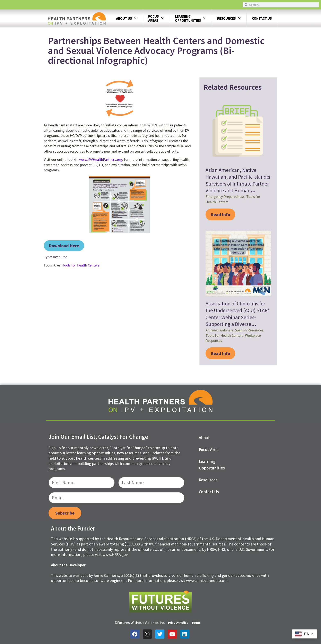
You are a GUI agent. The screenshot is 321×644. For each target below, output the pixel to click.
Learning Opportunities (212, 465)
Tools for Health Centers (81, 265)
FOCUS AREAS (156, 18)
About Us (127, 19)
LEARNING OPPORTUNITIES (191, 18)
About (204, 438)
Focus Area (209, 450)
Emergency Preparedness (225, 197)
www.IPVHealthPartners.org (101, 159)
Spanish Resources (249, 330)
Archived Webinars (219, 330)
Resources (229, 19)
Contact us (209, 492)
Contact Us (262, 18)
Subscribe (65, 513)
